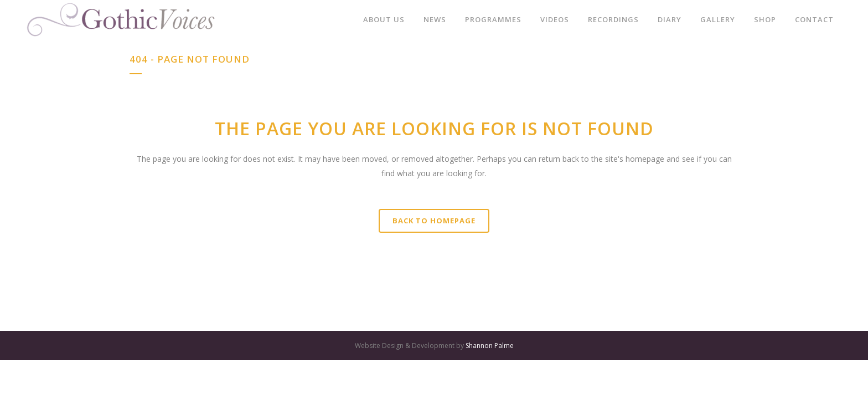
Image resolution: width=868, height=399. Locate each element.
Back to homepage (434, 221)
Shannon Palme (490, 346)
